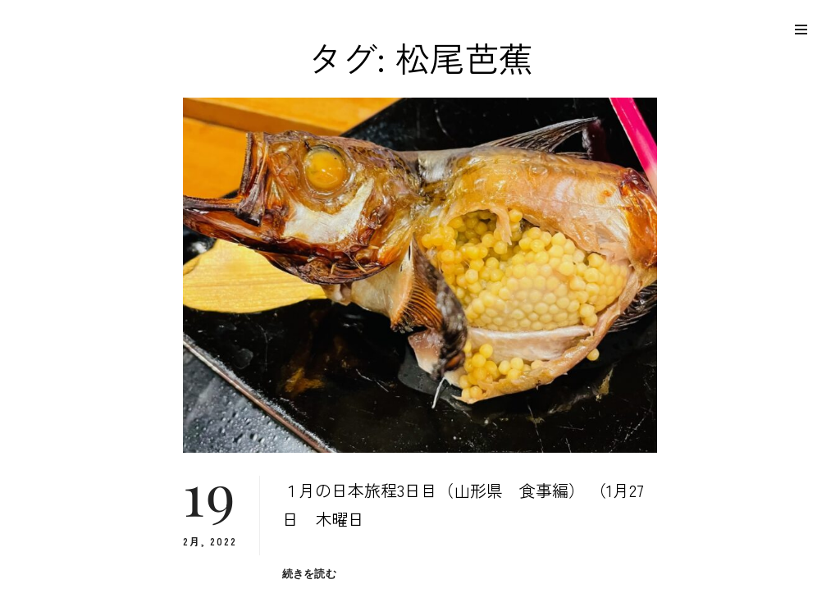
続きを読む (309, 574)
